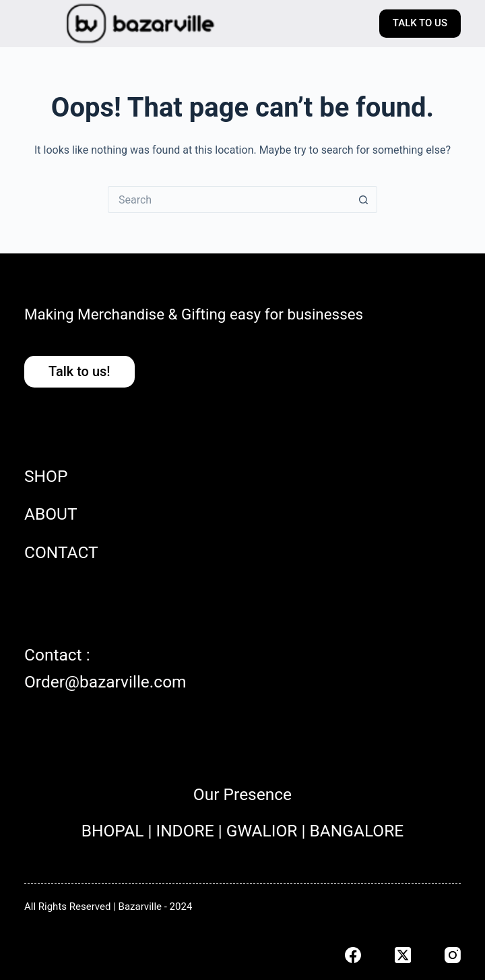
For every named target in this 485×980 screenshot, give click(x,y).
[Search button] (364, 200)
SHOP (46, 476)
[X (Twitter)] (403, 955)
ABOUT (51, 514)
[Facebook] (353, 955)
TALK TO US (420, 23)
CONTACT (61, 552)
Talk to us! (79, 371)
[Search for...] (229, 200)
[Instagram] (453, 955)
